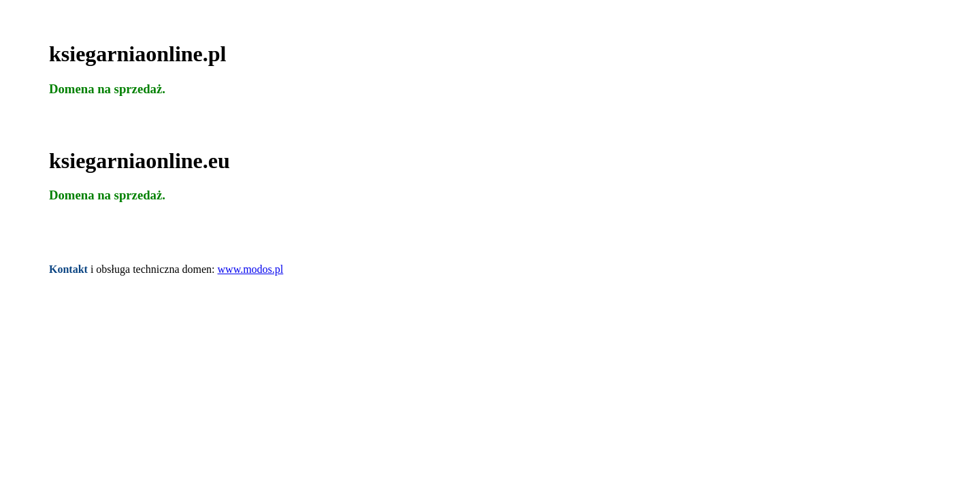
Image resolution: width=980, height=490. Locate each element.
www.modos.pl (251, 269)
